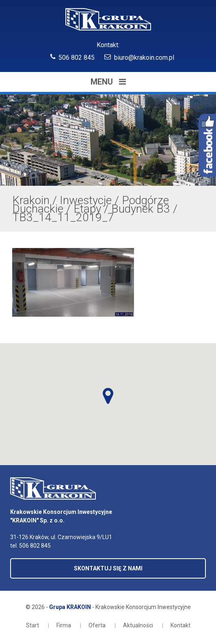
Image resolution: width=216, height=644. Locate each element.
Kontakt (180, 625)
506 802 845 (77, 58)
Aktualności (138, 625)
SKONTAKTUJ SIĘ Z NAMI (108, 568)
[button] (108, 396)
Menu (108, 82)
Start (32, 625)
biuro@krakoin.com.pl (144, 58)
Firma (64, 625)
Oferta (97, 625)
